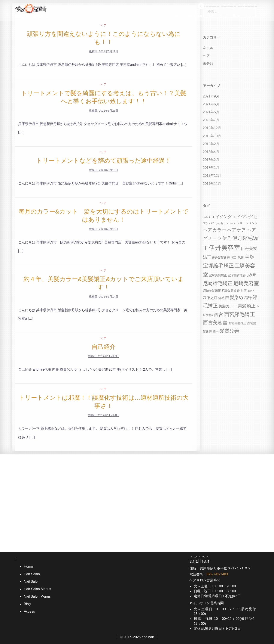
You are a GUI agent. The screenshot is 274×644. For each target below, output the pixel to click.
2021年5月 (211, 112)
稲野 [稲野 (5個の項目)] (248, 298)
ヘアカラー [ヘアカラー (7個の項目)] (215, 230)
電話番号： (209, 574)
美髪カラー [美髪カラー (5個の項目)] (228, 306)
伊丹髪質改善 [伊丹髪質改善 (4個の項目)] (221, 258)
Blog (236, 17)
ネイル (208, 48)
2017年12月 (212, 176)
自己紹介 (104, 347)
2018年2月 (211, 160)
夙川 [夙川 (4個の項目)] (241, 258)
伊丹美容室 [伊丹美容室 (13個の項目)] (224, 248)
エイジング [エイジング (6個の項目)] (222, 217)
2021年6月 (211, 104)
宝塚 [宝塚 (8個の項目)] (250, 257)
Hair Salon (195, 17)
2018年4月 (211, 152)
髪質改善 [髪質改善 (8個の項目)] (229, 331)
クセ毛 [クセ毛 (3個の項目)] (219, 223)
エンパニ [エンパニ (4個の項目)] (209, 223)
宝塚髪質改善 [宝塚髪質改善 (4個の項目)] (237, 275)
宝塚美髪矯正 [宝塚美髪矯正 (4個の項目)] (218, 275)
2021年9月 (211, 96)
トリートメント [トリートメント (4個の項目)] (247, 223)
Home (177, 17)
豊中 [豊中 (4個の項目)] (216, 332)
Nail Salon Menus (37, 596)
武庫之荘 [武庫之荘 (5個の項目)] (210, 298)
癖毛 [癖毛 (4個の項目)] (221, 298)
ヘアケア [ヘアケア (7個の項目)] (237, 230)
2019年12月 (212, 128)
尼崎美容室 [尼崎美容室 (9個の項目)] (246, 283)
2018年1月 (211, 168)
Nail (211, 17)
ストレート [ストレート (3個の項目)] (230, 223)
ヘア (104, 25)
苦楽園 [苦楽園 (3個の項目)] (210, 315)
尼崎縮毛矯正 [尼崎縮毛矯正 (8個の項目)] (218, 284)
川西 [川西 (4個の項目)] (244, 291)
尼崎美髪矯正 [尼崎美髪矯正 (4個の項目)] (212, 291)
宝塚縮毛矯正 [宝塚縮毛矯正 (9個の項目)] (218, 266)
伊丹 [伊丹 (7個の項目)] (227, 238)
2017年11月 (212, 184)
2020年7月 (211, 120)
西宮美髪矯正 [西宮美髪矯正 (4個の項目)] (237, 323)
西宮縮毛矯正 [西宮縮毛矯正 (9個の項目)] (240, 314)
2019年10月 (212, 136)
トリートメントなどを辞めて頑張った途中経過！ (103, 161)
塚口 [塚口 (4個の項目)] (234, 258)
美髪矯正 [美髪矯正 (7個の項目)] (247, 306)
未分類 (208, 64)
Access (251, 17)
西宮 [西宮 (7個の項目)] (219, 315)
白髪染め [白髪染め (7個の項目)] (234, 297)
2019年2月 (211, 144)
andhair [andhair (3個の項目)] (207, 217)
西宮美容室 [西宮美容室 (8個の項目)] (215, 323)
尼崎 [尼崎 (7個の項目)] (251, 275)
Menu (223, 17)
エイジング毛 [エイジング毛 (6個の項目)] (245, 217)
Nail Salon (31, 581)
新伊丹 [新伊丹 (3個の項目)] (251, 291)
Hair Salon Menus (37, 589)
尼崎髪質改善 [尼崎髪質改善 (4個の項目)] (231, 291)
